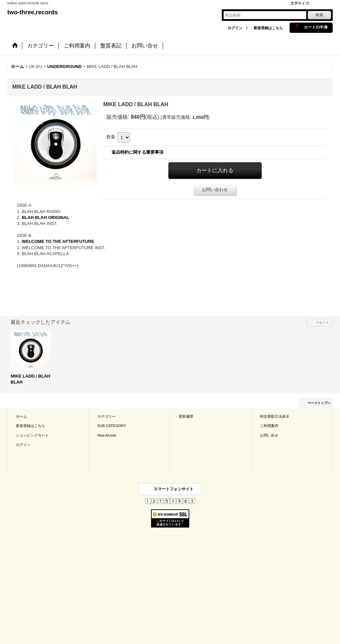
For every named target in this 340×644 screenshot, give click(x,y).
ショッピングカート (32, 435)
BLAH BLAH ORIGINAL (45, 217)
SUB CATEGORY (112, 426)
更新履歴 (186, 416)
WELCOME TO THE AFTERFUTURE (58, 241)
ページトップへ (319, 403)
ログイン (235, 28)
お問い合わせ (215, 190)
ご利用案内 (269, 426)
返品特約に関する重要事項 (137, 152)
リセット (322, 322)
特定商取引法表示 (275, 416)
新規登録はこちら (268, 28)
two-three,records (33, 12)
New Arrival (107, 435)
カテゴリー (106, 416)
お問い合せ (269, 435)
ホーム (21, 416)
